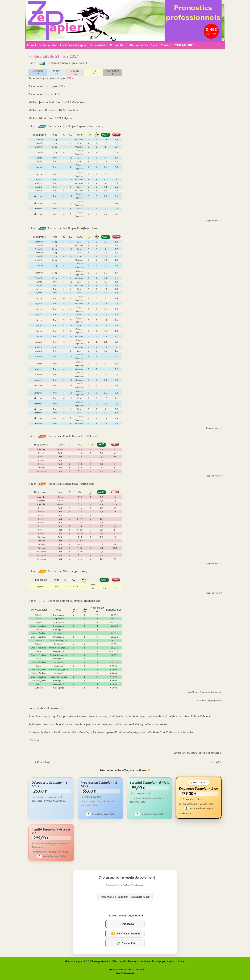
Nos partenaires (103, 961)
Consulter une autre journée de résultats (198, 753)
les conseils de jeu (80, 724)
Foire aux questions (139, 961)
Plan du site (120, 961)
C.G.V (89, 961)
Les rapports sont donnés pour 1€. (49, 708)
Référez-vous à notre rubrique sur (49, 724)
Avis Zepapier (159, 961)
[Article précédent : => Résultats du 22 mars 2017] (42, 762)
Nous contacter (177, 961)
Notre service (48, 45)
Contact (166, 45)
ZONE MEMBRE (184, 45)
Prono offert (118, 45)
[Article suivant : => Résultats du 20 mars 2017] (216, 762)
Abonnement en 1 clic (143, 45)
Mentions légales (74, 961)
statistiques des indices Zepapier (77, 732)
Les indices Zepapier (73, 45)
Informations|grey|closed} (209, 700)
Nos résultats (98, 45)
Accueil (31, 45)
